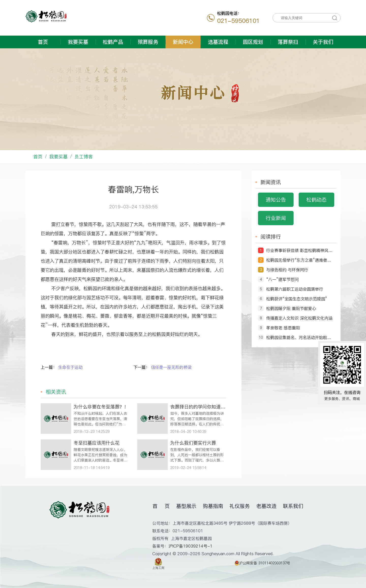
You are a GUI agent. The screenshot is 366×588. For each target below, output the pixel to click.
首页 (43, 42)
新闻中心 (183, 42)
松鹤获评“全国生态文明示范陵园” (297, 299)
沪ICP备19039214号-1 (190, 546)
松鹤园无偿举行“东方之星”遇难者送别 (300, 260)
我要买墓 (78, 42)
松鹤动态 (316, 200)
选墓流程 (218, 42)
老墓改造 (266, 506)
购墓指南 (213, 506)
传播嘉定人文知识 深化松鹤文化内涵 (299, 318)
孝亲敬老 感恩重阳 (283, 328)
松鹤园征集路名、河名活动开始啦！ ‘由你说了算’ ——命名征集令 (300, 337)
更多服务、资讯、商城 (342, 399)
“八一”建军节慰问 (282, 279)
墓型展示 (186, 506)
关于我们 (323, 42)
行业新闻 (276, 218)
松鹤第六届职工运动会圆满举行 (295, 289)
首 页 (161, 506)
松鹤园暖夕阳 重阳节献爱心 (291, 308)
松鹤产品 (113, 42)
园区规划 (253, 42)
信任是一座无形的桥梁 (171, 367)
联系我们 (293, 506)
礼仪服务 (240, 506)
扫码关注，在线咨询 (342, 392)
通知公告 (276, 200)
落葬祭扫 (288, 42)
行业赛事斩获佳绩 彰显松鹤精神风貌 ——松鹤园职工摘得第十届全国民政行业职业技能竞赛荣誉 (300, 250)
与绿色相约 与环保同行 (287, 270)
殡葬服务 (148, 42)
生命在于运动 (70, 367)
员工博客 (84, 157)
